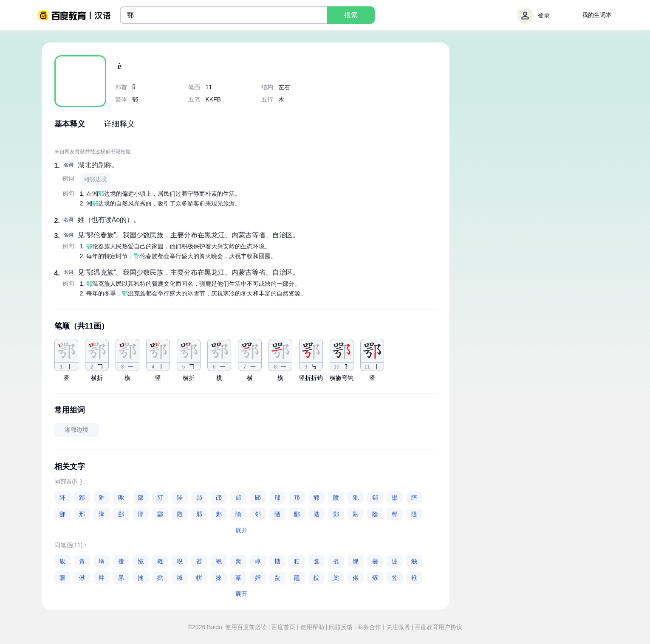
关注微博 (398, 627)
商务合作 (370, 627)
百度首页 (283, 627)
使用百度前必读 (247, 627)
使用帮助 (312, 627)
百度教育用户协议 (438, 627)
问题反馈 (341, 627)
